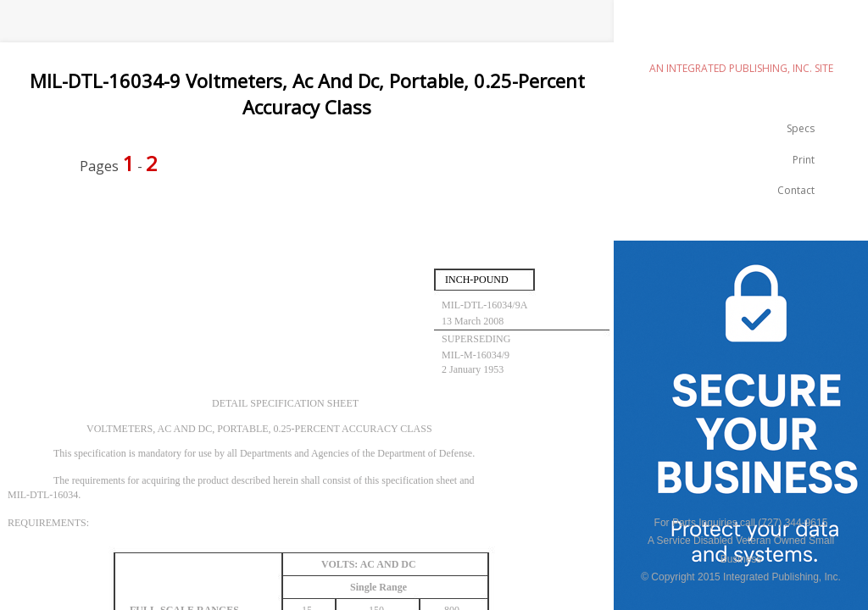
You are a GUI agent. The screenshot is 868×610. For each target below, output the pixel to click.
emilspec (741, 39)
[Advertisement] (309, 231)
